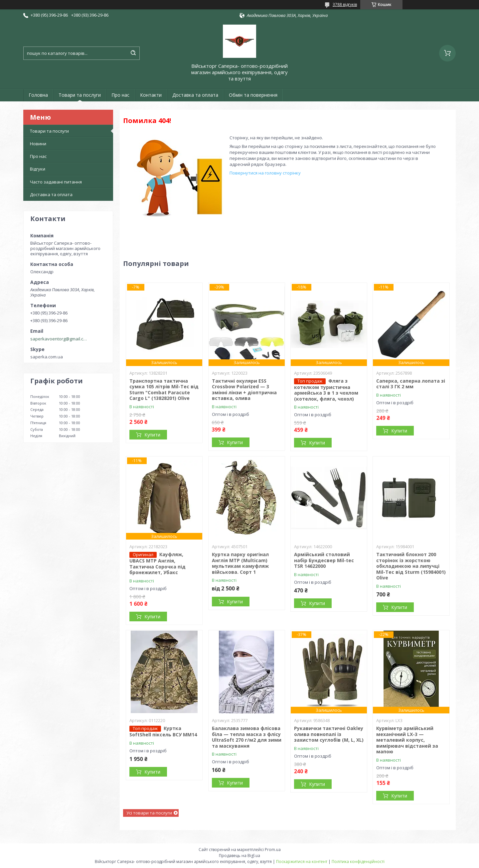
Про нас (120, 95)
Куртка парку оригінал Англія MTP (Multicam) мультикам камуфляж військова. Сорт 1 (240, 563)
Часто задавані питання (56, 182)
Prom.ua (273, 850)
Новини (38, 144)
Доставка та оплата (195, 95)
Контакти (151, 95)
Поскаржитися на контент (302, 862)
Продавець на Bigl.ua (239, 856)
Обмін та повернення (253, 95)
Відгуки (38, 169)
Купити (152, 435)
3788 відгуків (345, 4)
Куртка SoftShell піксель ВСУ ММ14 (163, 731)
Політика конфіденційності (358, 862)
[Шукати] (133, 53)
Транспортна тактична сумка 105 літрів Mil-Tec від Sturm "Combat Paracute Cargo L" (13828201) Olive (164, 390)
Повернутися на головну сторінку (265, 173)
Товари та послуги (80, 95)
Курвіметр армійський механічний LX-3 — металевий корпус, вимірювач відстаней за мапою (407, 740)
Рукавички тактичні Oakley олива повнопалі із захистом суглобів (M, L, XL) (329, 734)
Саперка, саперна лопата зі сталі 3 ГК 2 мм (411, 384)
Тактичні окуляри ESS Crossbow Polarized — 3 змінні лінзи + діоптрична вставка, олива (244, 390)
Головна (38, 95)
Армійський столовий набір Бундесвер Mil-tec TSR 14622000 (324, 560)
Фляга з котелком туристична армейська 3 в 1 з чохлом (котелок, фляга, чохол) (326, 390)
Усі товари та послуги (149, 813)
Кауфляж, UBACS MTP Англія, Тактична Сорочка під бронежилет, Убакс (158, 563)
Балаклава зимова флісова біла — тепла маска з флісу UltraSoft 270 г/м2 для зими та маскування (247, 737)
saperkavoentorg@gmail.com (59, 339)
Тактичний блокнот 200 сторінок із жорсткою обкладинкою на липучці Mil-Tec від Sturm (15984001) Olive (411, 566)
